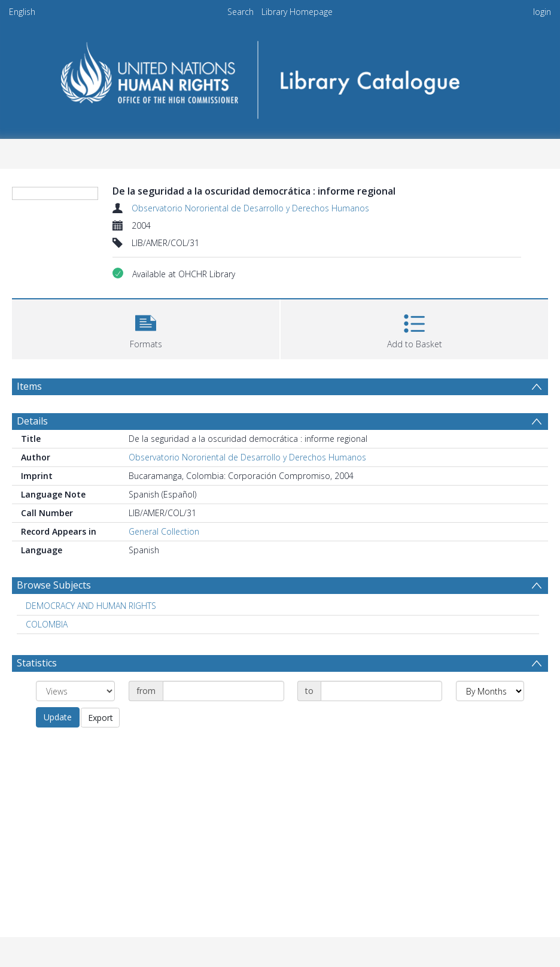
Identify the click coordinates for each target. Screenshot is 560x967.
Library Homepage (297, 12)
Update (58, 717)
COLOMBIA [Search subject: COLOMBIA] (47, 624)
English (22, 12)
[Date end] (381, 691)
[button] (146, 328)
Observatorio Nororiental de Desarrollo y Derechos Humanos (250, 208)
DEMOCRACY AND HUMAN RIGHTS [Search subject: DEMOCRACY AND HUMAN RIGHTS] (91, 606)
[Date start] (223, 691)
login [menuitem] (542, 12)
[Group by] (75, 691)
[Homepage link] (280, 76)
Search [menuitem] (241, 12)
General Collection (164, 531)
